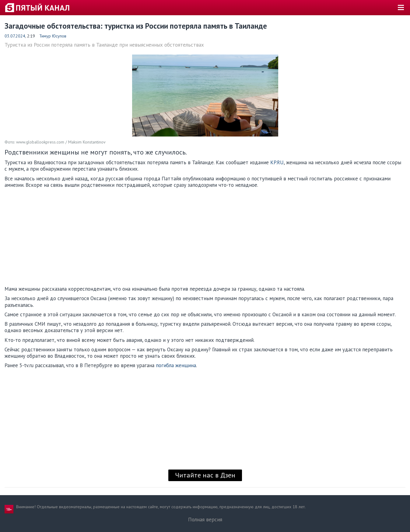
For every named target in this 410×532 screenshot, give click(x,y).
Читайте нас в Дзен (205, 475)
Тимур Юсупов (53, 36)
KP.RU (277, 162)
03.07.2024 (15, 36)
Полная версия (205, 520)
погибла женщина (176, 365)
